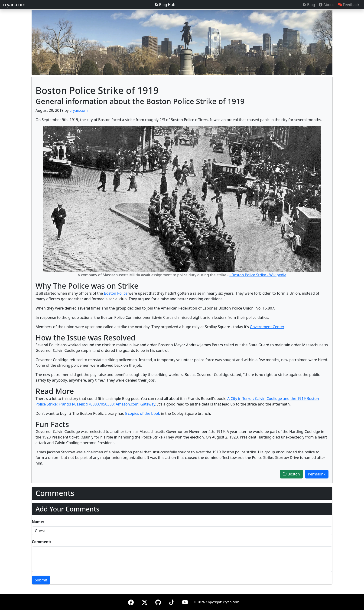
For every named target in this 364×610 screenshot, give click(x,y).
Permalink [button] (317, 474)
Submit (41, 580)
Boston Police (116, 293)
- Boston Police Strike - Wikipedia (258, 275)
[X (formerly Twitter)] (145, 602)
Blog (309, 5)
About (326, 5)
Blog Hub (165, 5)
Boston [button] (291, 474)
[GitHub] (158, 602)
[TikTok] (172, 602)
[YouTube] (185, 602)
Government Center (267, 327)
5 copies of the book (142, 413)
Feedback (349, 5)
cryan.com (14, 5)
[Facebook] (131, 602)
